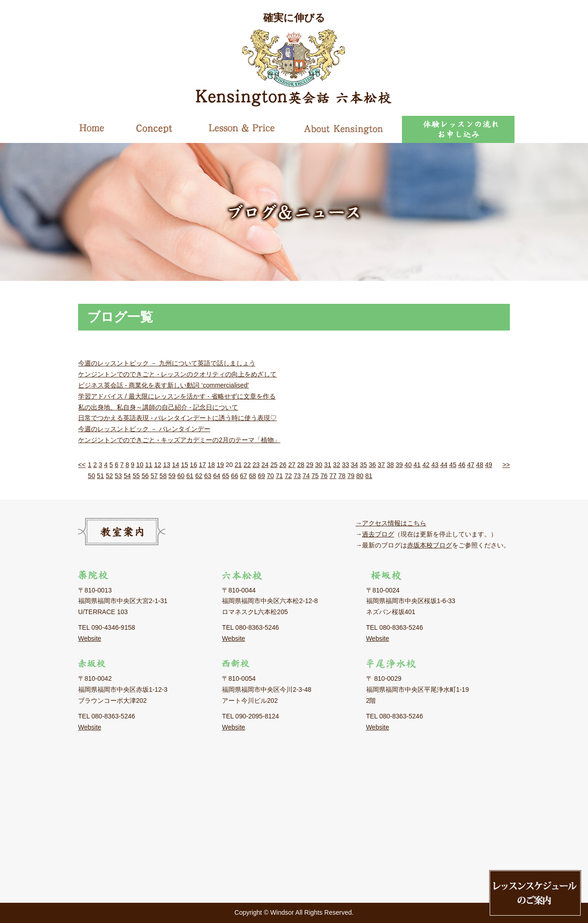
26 (283, 465)
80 (360, 476)
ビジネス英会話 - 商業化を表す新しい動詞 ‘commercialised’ (164, 385)
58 (163, 476)
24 (265, 465)
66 (235, 476)
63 (208, 476)
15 (185, 465)
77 (333, 476)
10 (140, 465)
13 (167, 465)
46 (462, 465)
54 (127, 476)
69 (261, 476)
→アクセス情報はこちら (391, 523)
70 (271, 476)
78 (342, 476)
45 (453, 465)
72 (288, 476)
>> (506, 465)
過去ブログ (378, 534)
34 (355, 465)
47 (471, 465)
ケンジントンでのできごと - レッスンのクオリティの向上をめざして (177, 374)
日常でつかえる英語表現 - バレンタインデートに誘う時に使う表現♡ (177, 418)
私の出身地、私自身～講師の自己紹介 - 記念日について (158, 407)
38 (390, 465)
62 (199, 476)
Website (90, 638)
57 (154, 476)
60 (181, 476)
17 (203, 465)
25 (274, 465)
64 (217, 476)
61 (190, 476)
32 (337, 465)
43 (435, 465)
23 (256, 465)
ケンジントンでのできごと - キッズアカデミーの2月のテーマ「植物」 (179, 440)
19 (220, 465)
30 (319, 465)
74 (306, 476)
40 (408, 465)
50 (91, 476)
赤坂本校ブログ (430, 545)
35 (363, 465)
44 (444, 465)
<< (82, 465)
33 (345, 465)
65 (226, 476)
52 (109, 476)
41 (417, 465)
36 (373, 465)
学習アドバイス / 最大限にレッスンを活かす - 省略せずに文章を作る (177, 396)
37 (381, 465)
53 (119, 476)
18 (211, 465)
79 (351, 476)
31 (328, 465)
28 (301, 465)
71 (279, 476)
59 (172, 476)
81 (369, 476)
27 (292, 465)
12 (158, 465)
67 (243, 476)
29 (310, 465)
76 (324, 476)
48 (480, 465)
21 (238, 465)
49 (489, 465)
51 (101, 476)
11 (149, 465)
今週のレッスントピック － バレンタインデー (144, 429)
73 (297, 476)
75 (315, 476)
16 (193, 465)
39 (399, 465)
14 (175, 465)
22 (247, 465)
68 (253, 476)
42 (426, 465)
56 (145, 476)
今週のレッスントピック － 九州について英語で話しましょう (167, 363)
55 (136, 476)
